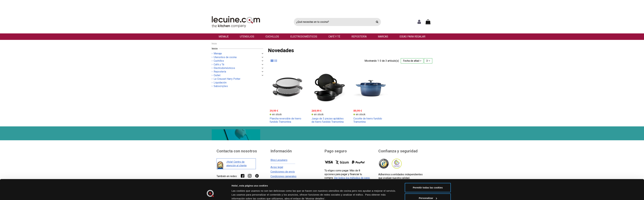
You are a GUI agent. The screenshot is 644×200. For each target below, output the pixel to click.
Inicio (215, 49)
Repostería (220, 72)
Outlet (217, 75)
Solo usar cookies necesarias (428, 152)
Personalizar (428, 141)
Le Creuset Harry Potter (227, 79)
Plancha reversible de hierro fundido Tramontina (285, 120)
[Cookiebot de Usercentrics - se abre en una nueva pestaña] (210, 154)
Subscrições (221, 86)
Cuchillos (219, 61)
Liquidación (220, 83)
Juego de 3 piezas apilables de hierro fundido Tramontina (328, 120)
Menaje (218, 54)
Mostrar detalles (241, 151)
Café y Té (219, 64)
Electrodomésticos (224, 68)
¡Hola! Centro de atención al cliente (237, 164)
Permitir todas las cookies (428, 131)
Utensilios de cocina (225, 57)
